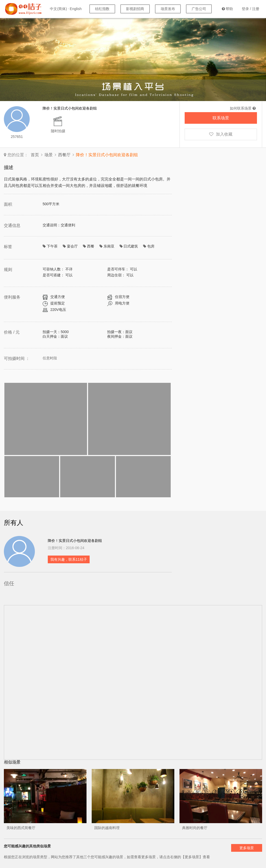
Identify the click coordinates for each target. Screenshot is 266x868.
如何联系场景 (243, 108)
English (76, 9)
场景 (49, 155)
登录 (245, 9)
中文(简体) (58, 9)
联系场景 (221, 118)
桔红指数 (102, 9)
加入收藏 (221, 134)
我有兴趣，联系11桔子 (69, 559)
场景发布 (168, 9)
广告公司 (199, 9)
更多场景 (247, 848)
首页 (35, 155)
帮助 (227, 9)
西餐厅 (64, 155)
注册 (256, 9)
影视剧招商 (135, 9)
